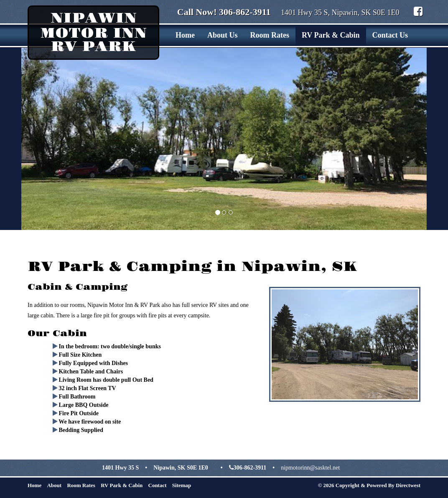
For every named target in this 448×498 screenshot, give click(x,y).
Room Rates (269, 35)
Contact (158, 485)
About (54, 485)
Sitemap (182, 485)
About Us (223, 35)
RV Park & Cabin (331, 35)
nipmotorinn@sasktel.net (310, 468)
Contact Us (390, 35)
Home (185, 35)
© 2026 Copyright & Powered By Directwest (369, 485)
